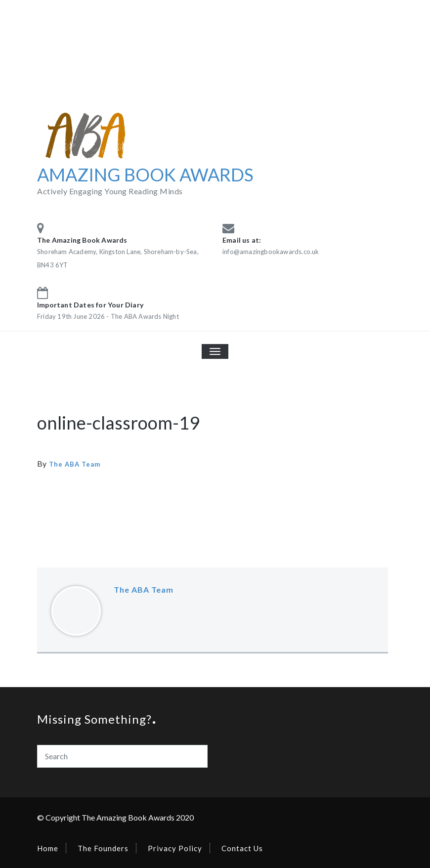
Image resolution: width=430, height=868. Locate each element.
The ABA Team (75, 464)
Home (48, 848)
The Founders (103, 848)
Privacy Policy (175, 848)
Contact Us (242, 848)
